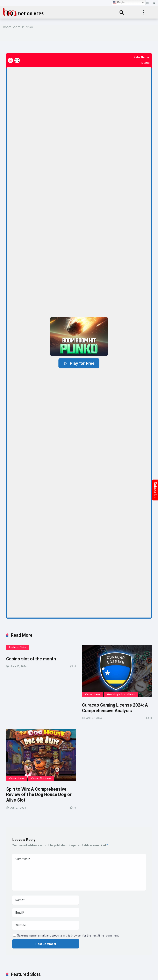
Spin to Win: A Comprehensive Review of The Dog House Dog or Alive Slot (39, 795)
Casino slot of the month (31, 659)
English (120, 2)
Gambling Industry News (121, 694)
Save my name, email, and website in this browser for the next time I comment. (68, 935)
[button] (79, 336)
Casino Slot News (41, 778)
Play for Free (79, 363)
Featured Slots (17, 647)
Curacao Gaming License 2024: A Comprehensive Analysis (115, 708)
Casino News (93, 694)
